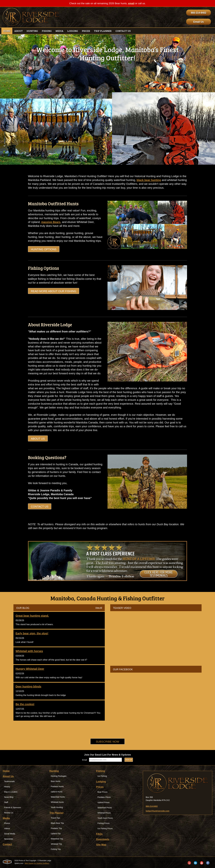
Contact (7, 844)
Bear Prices (102, 792)
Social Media (10, 834)
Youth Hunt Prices (105, 818)
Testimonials (9, 781)
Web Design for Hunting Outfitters (37, 863)
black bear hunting (149, 180)
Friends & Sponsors (13, 807)
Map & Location (11, 792)
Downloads (103, 839)
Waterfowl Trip (57, 839)
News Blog (9, 797)
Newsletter (9, 839)
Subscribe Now (107, 742)
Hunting (54, 771)
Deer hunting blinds (28, 686)
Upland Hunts (57, 792)
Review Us (9, 813)
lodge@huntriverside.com (158, 811)
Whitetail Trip (56, 844)
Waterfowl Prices (105, 808)
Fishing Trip (56, 849)
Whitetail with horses (29, 651)
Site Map (101, 845)
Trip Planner (57, 813)
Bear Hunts (56, 781)
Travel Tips (56, 818)
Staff (6, 802)
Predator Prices (104, 797)
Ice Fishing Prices (105, 828)
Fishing (101, 771)
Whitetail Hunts (57, 802)
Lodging (101, 782)
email (131, 3)
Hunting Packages (59, 776)
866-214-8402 (199, 13)
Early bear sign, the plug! (32, 633)
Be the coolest (25, 704)
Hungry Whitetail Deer (30, 669)
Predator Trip (56, 828)
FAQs (99, 834)
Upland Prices (103, 802)
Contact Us (40, 507)
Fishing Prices (104, 823)
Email (85, 760)
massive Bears (51, 222)
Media (6, 818)
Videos (7, 828)
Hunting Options (44, 249)
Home (6, 771)
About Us (38, 439)
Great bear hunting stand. (32, 616)
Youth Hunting (57, 807)
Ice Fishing (102, 776)
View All (99, 608)
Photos (7, 823)
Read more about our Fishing (54, 291)
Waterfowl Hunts (58, 797)
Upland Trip (56, 834)
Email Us (199, 22)
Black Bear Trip (57, 823)
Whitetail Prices (104, 813)
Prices (100, 787)
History (7, 787)
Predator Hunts (57, 786)
